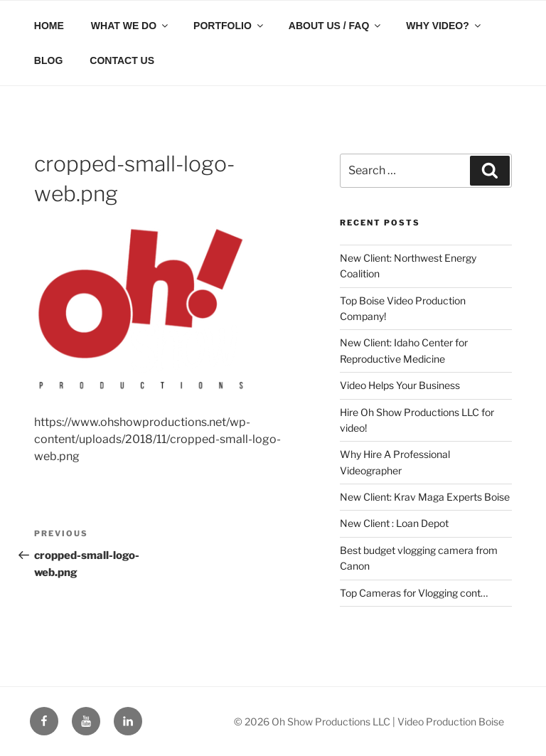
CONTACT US (122, 60)
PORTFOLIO (229, 26)
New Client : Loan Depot (394, 523)
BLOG (48, 60)
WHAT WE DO (130, 26)
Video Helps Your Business (400, 385)
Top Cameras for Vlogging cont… (414, 593)
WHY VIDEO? (444, 26)
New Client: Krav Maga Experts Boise (425, 497)
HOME (49, 26)
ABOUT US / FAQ (336, 26)
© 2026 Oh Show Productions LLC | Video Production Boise (369, 722)
